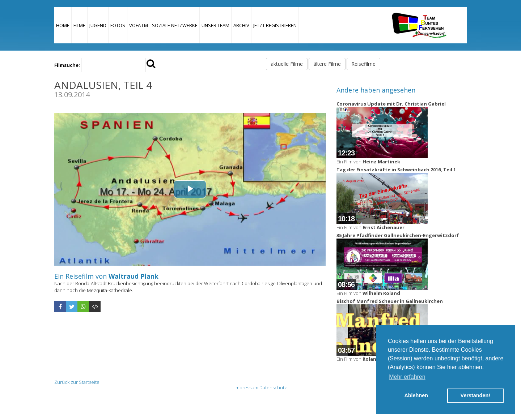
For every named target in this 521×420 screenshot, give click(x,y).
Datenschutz (273, 387)
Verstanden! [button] (475, 395)
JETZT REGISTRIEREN (275, 25)
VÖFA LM (139, 25)
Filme (79, 25)
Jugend (98, 25)
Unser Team (215, 25)
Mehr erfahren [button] (407, 377)
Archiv (241, 25)
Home (63, 25)
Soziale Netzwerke (175, 25)
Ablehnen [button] (416, 395)
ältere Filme (327, 64)
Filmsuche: (67, 65)
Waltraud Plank (134, 276)
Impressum (246, 387)
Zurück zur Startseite (77, 382)
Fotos (118, 25)
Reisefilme (363, 64)
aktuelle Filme (287, 64)
